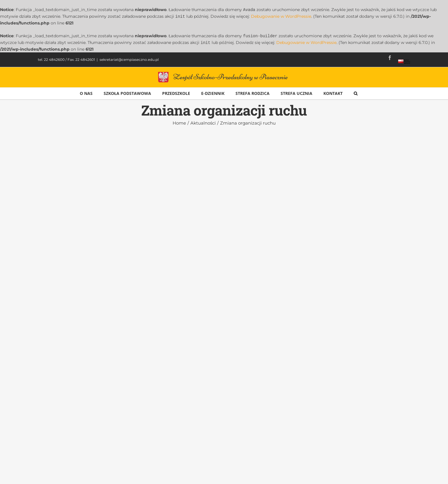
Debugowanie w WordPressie (281, 16)
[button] (356, 92)
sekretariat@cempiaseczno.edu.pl (129, 58)
